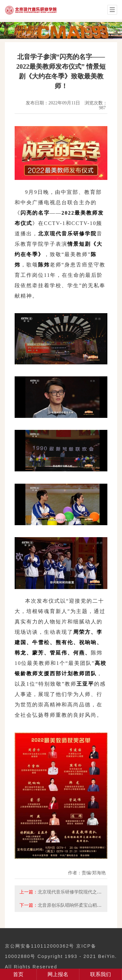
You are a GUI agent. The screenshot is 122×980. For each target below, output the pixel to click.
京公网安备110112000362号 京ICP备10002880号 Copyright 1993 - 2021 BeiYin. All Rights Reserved (61, 956)
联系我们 (101, 974)
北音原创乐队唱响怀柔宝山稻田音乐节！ (79, 905)
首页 (18, 974)
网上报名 (58, 974)
